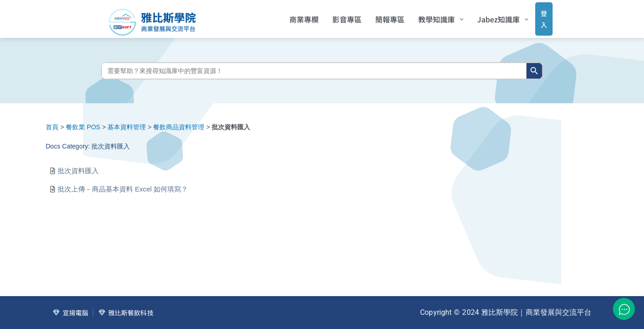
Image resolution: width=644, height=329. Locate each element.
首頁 (52, 121)
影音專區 (335, 16)
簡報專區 (378, 16)
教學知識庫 (429, 16)
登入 (535, 16)
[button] (429, 16)
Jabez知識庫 (491, 16)
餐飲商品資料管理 (179, 121)
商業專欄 (292, 16)
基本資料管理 (127, 121)
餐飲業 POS (83, 121)
